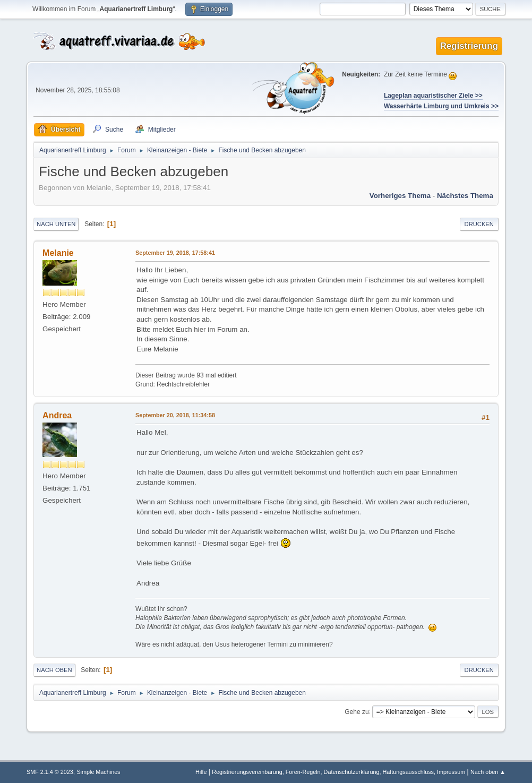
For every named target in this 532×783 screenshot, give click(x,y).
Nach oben (54, 670)
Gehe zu (357, 711)
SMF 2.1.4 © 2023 (50, 772)
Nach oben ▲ (488, 772)
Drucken (479, 224)
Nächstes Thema (465, 196)
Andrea (57, 415)
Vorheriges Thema (400, 196)
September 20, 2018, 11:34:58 (175, 415)
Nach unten (56, 224)
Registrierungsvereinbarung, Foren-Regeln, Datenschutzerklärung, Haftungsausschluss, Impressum (338, 772)
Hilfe (201, 772)
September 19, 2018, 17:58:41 (175, 253)
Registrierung (469, 46)
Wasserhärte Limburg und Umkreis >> (441, 106)
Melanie (58, 253)
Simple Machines (98, 772)
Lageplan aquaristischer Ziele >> (433, 96)
